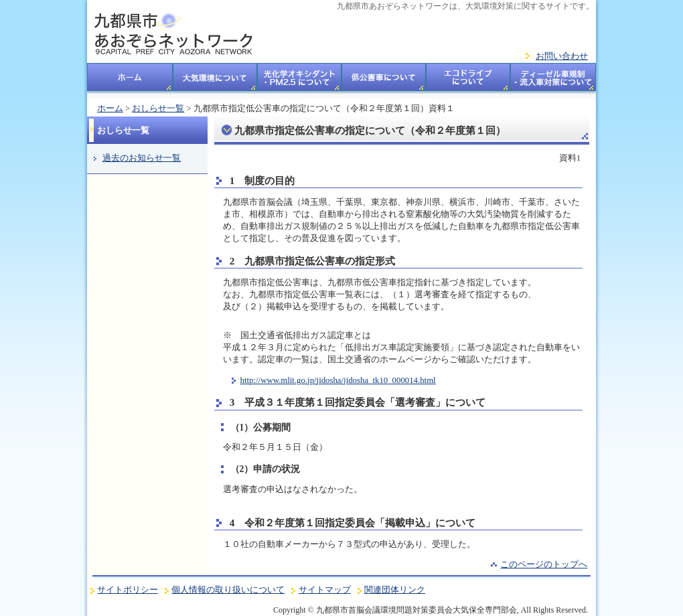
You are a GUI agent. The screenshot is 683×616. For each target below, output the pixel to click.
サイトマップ (325, 590)
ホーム (130, 81)
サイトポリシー (128, 590)
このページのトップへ (544, 564)
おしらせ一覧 (158, 108)
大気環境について (215, 81)
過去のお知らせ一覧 (142, 158)
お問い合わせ (562, 56)
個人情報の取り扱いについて (228, 590)
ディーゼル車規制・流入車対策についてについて (553, 81)
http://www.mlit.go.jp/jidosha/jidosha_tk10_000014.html (338, 380)
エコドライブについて (468, 81)
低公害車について (384, 81)
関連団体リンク (395, 590)
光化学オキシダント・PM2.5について (299, 81)
